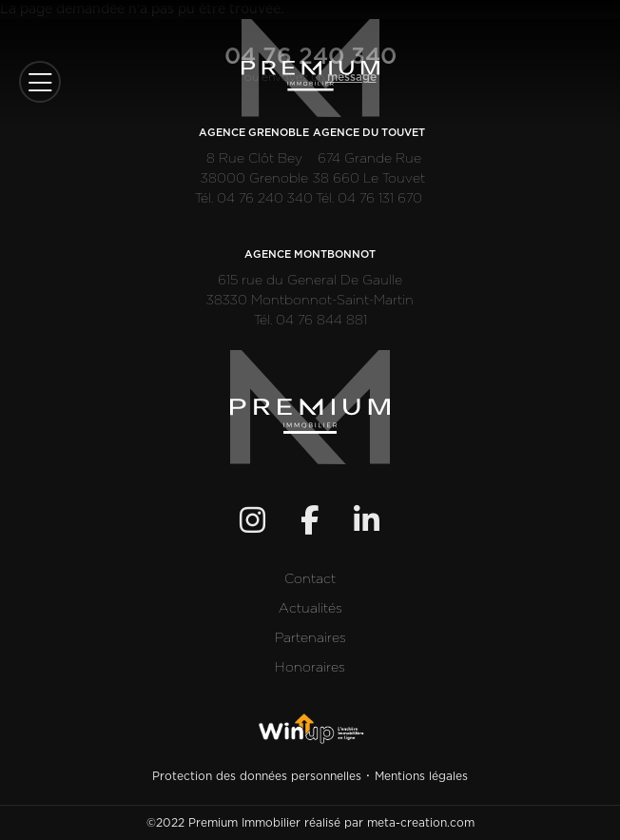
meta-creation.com (421, 823)
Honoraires (310, 668)
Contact (310, 579)
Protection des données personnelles (257, 776)
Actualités (310, 609)
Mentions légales (421, 776)
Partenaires (310, 638)
